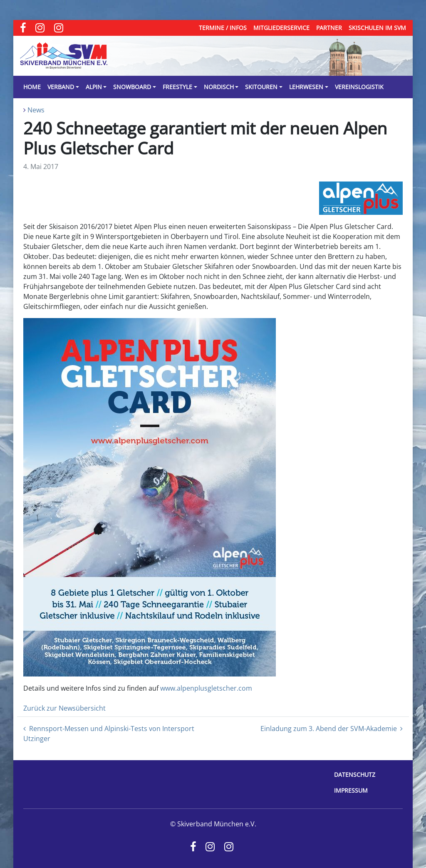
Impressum (351, 790)
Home (32, 87)
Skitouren (261, 87)
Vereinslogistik (359, 87)
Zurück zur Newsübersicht (64, 708)
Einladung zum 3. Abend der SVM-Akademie (332, 729)
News (36, 110)
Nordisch (219, 87)
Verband (61, 87)
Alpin (94, 87)
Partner (329, 28)
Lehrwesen (306, 87)
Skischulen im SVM (377, 28)
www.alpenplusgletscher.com (206, 688)
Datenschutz (355, 775)
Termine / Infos (223, 28)
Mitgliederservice (281, 28)
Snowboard (132, 87)
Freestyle (177, 87)
